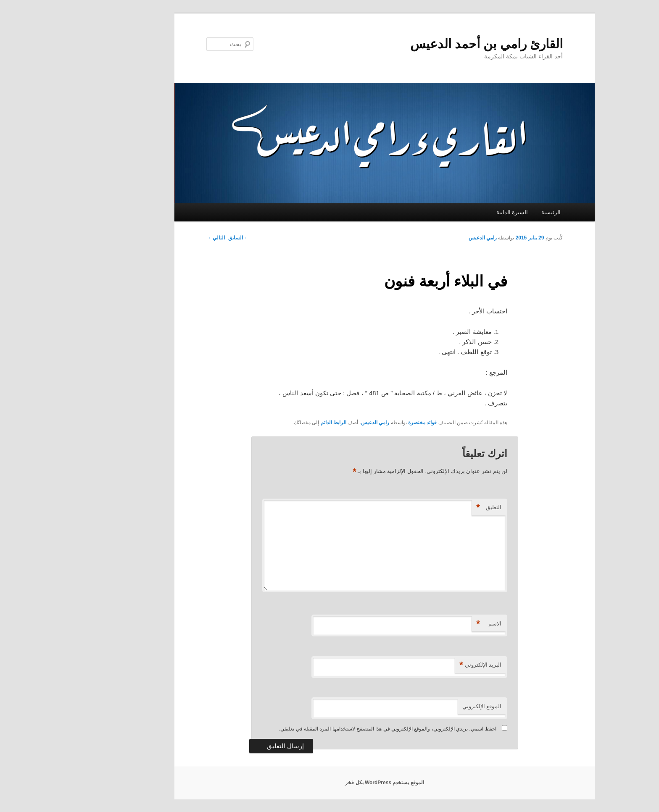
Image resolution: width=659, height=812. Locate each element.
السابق (184, 238)
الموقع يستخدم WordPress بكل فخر (329, 783)
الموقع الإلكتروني (427, 706)
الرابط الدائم (278, 423)
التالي (161, 238)
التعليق (434, 508)
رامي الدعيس (428, 238)
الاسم (434, 624)
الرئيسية (496, 212)
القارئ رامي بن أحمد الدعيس (431, 44)
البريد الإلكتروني (425, 665)
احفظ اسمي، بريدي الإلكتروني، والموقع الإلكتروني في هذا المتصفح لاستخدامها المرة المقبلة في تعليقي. (333, 729)
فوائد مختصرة (367, 423)
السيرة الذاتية (457, 212)
